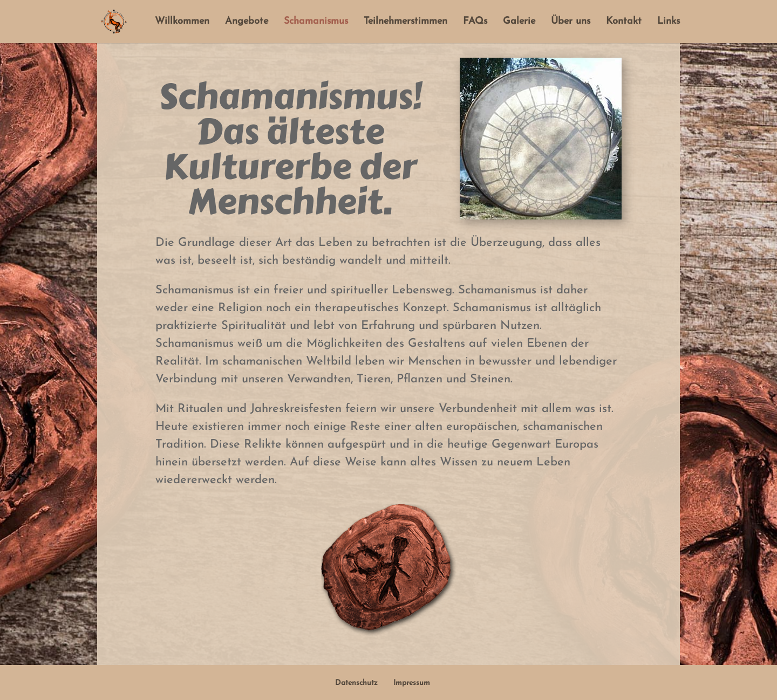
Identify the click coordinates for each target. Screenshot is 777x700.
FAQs (475, 22)
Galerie (519, 22)
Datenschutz (356, 683)
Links (669, 22)
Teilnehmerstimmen (405, 22)
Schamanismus (316, 22)
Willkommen (182, 22)
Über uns (571, 22)
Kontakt (624, 22)
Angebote (247, 22)
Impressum (412, 683)
